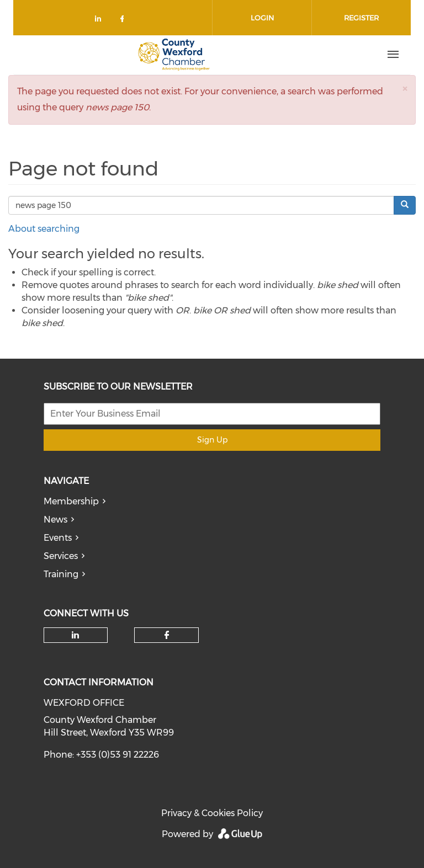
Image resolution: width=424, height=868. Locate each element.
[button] (405, 89)
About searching (44, 229)
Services (61, 556)
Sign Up (212, 440)
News (55, 520)
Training (61, 574)
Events (58, 538)
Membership (71, 501)
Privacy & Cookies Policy (212, 813)
